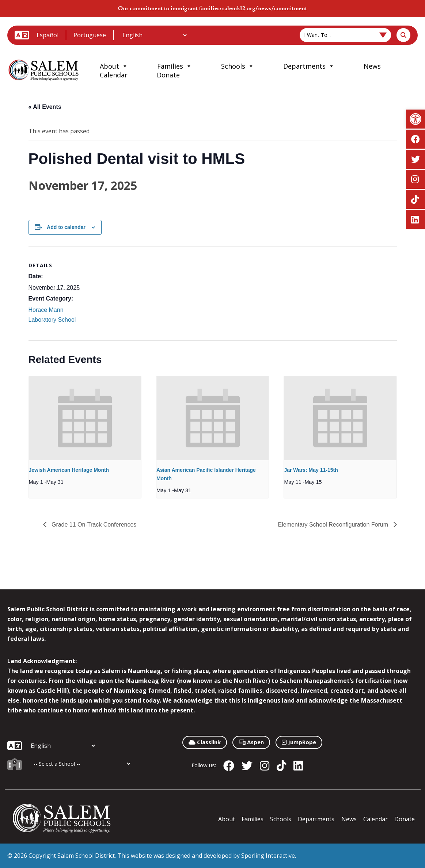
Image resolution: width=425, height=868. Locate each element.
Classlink (205, 742)
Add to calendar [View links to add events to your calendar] (66, 227)
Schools (238, 66)
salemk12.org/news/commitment (265, 8)
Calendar (114, 75)
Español (48, 35)
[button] (415, 119)
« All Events (45, 107)
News (372, 66)
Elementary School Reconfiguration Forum (334, 525)
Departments (309, 66)
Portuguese (90, 35)
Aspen (251, 742)
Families (174, 66)
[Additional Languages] (154, 35)
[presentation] (85, 418)
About (114, 66)
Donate (168, 75)
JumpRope (299, 742)
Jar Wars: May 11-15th (311, 470)
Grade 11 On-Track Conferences (93, 525)
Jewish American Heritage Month (69, 470)
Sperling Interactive (268, 856)
